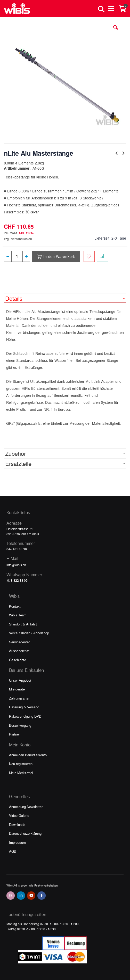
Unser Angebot (20, 680)
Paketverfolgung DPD (25, 716)
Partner (14, 734)
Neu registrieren (21, 764)
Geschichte (18, 660)
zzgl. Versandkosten (18, 239)
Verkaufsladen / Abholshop (29, 633)
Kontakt (15, 606)
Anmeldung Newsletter (26, 807)
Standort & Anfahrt (23, 624)
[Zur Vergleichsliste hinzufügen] (103, 256)
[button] (116, 31)
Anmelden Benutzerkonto (28, 755)
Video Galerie (19, 815)
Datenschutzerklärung (25, 833)
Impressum (17, 842)
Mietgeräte (17, 689)
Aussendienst (19, 651)
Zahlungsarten (20, 698)
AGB (13, 851)
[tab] (65, 298)
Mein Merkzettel (21, 773)
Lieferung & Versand (24, 707)
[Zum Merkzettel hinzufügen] (89, 256)
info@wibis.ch (16, 565)
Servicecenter (19, 642)
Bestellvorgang (20, 725)
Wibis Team (18, 615)
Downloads (17, 824)
